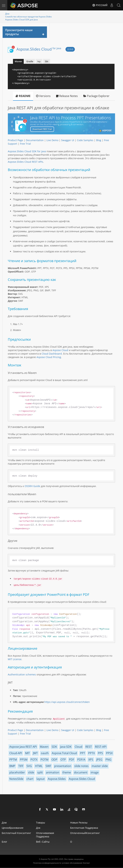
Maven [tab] (18, 61)
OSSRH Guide (32, 486)
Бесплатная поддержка (84, 828)
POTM (44, 760)
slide (31, 772)
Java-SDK (66, 747)
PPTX (91, 753)
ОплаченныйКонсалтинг (85, 833)
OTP (63, 760)
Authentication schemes (22, 674)
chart (30, 779)
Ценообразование (13, 828)
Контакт (86, 863)
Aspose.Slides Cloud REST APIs (25, 162)
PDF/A (81, 760)
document (81, 772)
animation (53, 772)
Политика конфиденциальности (47, 863)
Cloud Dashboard (52, 354)
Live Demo (52, 140)
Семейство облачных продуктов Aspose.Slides (28, 17)
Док (38, 828)
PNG (108, 760)
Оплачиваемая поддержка (45, 835)
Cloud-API (16, 753)
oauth (45, 753)
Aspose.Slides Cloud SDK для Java (21, 20)
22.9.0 (70, 49)
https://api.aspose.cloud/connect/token (67, 702)
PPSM (24, 760)
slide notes (81, 766)
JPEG (99, 760)
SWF (48, 766)
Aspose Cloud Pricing (49, 357)
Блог (4, 842)
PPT (83, 753)
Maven (44, 747)
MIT (27, 753)
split (40, 772)
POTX (34, 760)
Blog (99, 140)
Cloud (78, 747)
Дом (7, 14)
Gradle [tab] (30, 61)
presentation (63, 766)
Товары (41, 823)
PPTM (13, 760)
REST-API (101, 747)
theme (67, 772)
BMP (12, 766)
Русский (100, 5)
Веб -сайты (43, 842)
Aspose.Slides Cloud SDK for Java (27, 151)
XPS (91, 760)
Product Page (15, 140)
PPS (100, 753)
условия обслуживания (72, 863)
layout (41, 779)
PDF (72, 760)
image (95, 772)
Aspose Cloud (60, 350)
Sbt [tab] (47, 61)
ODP (54, 760)
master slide (100, 766)
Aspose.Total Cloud (64, 753)
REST (89, 747)
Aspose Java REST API (23, 747)
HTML (39, 766)
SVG (29, 766)
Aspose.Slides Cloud (39, 49)
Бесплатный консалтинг (16, 833)
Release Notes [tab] (67, 96)
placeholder (17, 772)
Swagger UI (68, 140)
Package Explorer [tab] (96, 96)
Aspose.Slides (57, 779)
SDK (54, 747)
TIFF (21, 766)
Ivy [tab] (39, 61)
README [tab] (23, 96)
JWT (35, 753)
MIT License (15, 659)
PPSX (109, 753)
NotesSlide (16, 779)
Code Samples (85, 140)
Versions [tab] (43, 96)
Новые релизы (79, 823)
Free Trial (25, 144)
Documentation (35, 140)
